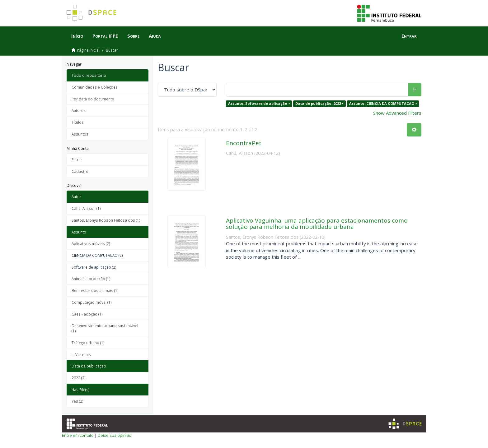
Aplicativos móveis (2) (91, 243)
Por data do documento (93, 99)
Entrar (77, 159)
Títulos (78, 122)
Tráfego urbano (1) (88, 343)
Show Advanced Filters (397, 113)
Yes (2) (77, 401)
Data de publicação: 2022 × (319, 103)
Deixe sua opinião (115, 435)
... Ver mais (81, 354)
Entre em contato (78, 435)
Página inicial (88, 50)
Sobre (133, 36)
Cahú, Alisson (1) (86, 208)
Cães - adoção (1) (87, 314)
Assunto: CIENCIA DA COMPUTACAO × (383, 103)
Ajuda (155, 36)
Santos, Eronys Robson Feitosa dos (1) (106, 220)
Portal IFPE (105, 36)
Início (77, 36)
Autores (79, 110)
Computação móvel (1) (92, 302)
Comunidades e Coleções (95, 87)
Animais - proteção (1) (91, 279)
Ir (415, 90)
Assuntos (80, 134)
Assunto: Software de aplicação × (259, 103)
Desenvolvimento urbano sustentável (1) (105, 328)
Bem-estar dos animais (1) (95, 290)
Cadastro (80, 171)
